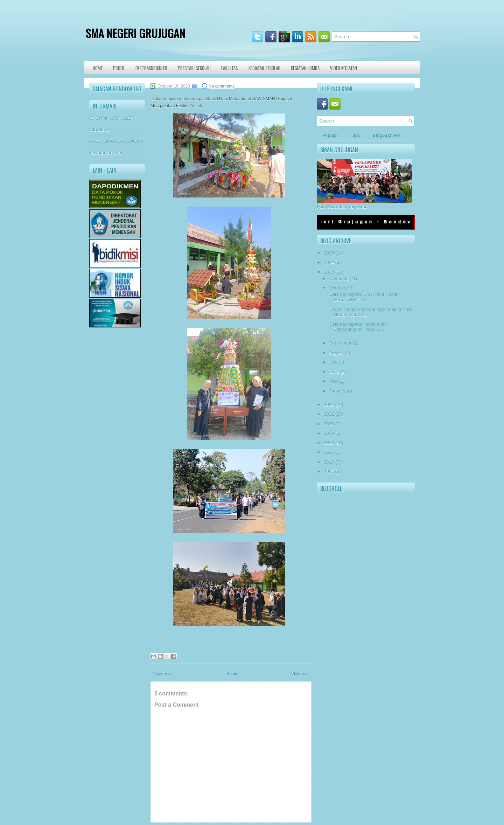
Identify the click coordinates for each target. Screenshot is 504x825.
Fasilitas (230, 68)
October (337, 288)
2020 (329, 424)
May (334, 381)
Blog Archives (387, 136)
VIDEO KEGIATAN (344, 68)
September (341, 343)
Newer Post (163, 673)
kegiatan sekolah (106, 153)
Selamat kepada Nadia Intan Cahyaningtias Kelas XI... (357, 327)
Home (98, 68)
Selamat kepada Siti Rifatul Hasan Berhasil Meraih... (363, 297)
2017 (329, 452)
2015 (329, 472)
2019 (329, 433)
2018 (329, 443)
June (334, 372)
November (340, 279)
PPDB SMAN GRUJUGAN (116, 141)
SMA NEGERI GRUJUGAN (135, 33)
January (337, 391)
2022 (329, 405)
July (333, 362)
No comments (222, 86)
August (336, 353)
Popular (330, 136)
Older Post (300, 673)
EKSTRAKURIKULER (111, 118)
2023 (329, 272)
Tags (355, 136)
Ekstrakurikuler (151, 68)
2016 (329, 462)
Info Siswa (100, 130)
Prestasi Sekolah (194, 68)
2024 (329, 262)
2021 (329, 414)
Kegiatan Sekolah (264, 68)
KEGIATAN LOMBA (305, 68)
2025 (329, 253)
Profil (119, 68)
